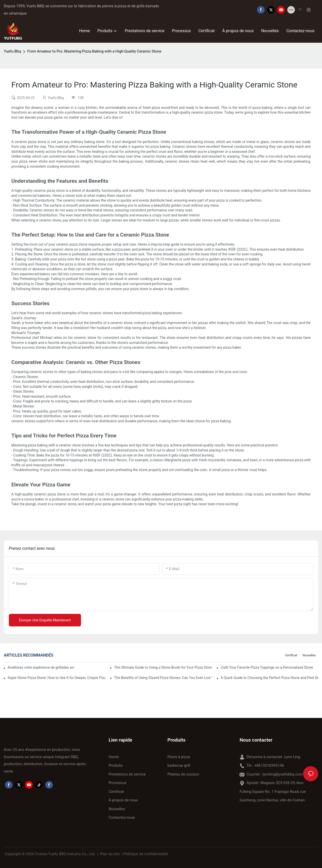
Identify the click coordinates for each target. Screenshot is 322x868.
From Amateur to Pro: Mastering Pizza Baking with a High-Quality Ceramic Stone (94, 51)
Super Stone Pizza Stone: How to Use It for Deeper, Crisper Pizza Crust (56, 678)
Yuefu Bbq (12, 51)
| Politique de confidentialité (145, 854)
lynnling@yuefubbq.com (283, 774)
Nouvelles (309, 655)
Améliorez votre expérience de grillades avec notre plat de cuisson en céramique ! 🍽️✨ (41, 667)
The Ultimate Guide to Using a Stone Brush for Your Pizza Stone (163, 667)
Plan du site (110, 854)
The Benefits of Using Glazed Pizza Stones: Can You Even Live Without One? (163, 678)
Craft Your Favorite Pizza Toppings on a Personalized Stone (267, 667)
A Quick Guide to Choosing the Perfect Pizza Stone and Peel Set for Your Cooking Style (269, 678)
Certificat (291, 655)
